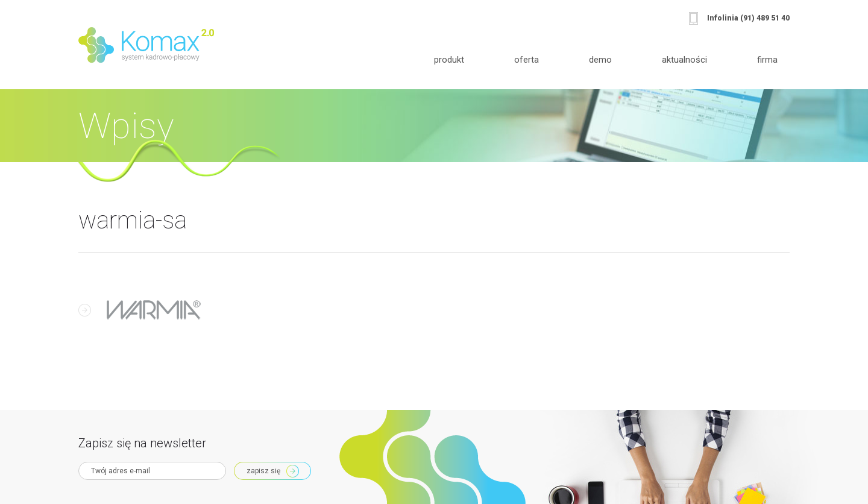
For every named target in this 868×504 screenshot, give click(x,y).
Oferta (527, 60)
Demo (600, 60)
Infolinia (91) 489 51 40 (748, 18)
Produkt (449, 60)
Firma (767, 60)
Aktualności (684, 60)
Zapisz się (263, 471)
